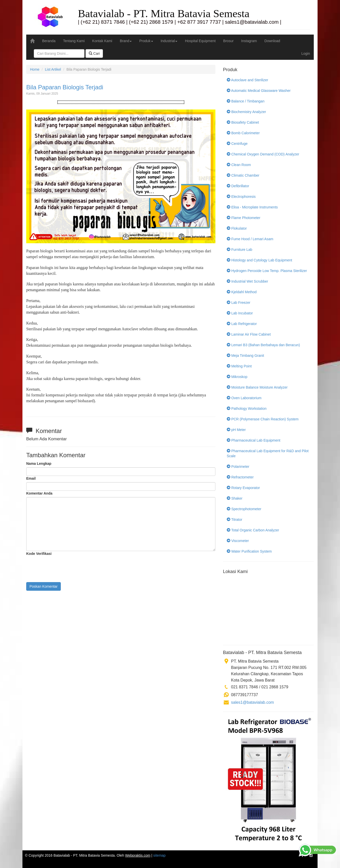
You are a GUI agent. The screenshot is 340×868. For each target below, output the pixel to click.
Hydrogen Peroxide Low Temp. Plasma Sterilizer (267, 271)
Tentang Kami (74, 41)
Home (35, 69)
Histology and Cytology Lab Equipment (259, 260)
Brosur (228, 41)
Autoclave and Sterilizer (247, 80)
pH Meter (236, 430)
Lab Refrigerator (242, 324)
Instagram (249, 41)
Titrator (234, 520)
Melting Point (239, 366)
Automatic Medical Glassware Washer (259, 91)
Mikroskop (237, 377)
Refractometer (240, 477)
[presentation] (65, 567)
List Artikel (53, 69)
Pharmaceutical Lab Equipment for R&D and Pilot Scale (268, 453)
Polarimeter (238, 467)
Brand (126, 41)
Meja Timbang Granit (245, 356)
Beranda (49, 41)
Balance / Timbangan (246, 101)
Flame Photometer (244, 218)
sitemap (160, 855)
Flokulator (237, 228)
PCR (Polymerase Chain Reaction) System (263, 419)
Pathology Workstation (247, 409)
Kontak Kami (102, 41)
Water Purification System (249, 551)
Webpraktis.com (138, 855)
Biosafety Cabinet (243, 122)
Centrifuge (237, 144)
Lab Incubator (240, 313)
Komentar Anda (39, 493)
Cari (94, 53)
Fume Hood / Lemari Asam (250, 239)
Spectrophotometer (244, 509)
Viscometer (238, 541)
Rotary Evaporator (243, 488)
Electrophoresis (241, 197)
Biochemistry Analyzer (246, 112)
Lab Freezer (238, 303)
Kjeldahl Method (242, 292)
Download (272, 41)
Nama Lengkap (39, 464)
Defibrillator (238, 186)
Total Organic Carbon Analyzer (253, 530)
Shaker (235, 498)
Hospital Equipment (200, 41)
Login (306, 53)
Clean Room (239, 165)
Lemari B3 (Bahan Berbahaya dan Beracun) (263, 345)
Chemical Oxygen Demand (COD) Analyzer (263, 154)
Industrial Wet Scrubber (247, 281)
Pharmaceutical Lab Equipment (253, 440)
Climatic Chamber (243, 175)
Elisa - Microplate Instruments (252, 207)
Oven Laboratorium (244, 398)
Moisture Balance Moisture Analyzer (257, 387)
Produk (146, 41)
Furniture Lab (239, 250)
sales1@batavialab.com (252, 702)
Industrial (169, 41)
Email (31, 478)
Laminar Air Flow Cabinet (249, 334)
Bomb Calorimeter (243, 133)
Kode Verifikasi (39, 554)
